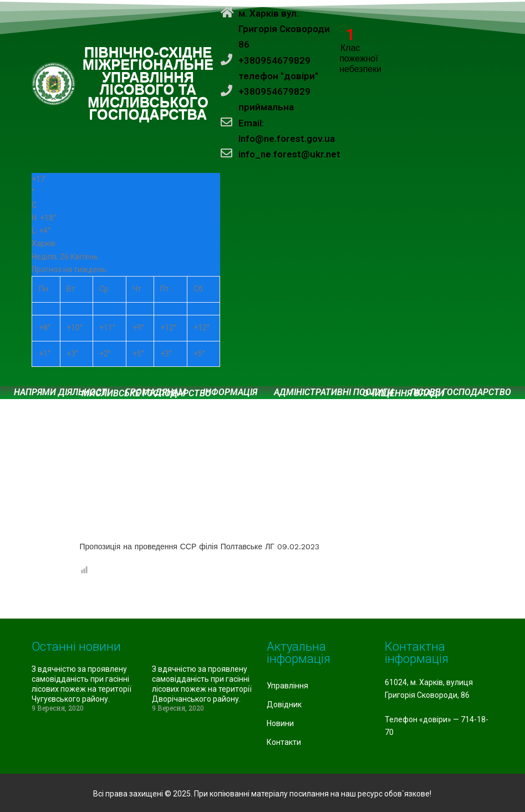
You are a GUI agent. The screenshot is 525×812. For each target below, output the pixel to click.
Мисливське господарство (146, 394)
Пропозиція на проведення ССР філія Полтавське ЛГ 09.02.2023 (200, 547)
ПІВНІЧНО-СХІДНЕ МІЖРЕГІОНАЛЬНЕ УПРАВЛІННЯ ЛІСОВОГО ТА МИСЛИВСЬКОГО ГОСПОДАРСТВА (148, 84)
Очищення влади (403, 394)
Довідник (284, 704)
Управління (287, 686)
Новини (280, 723)
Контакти (284, 742)
